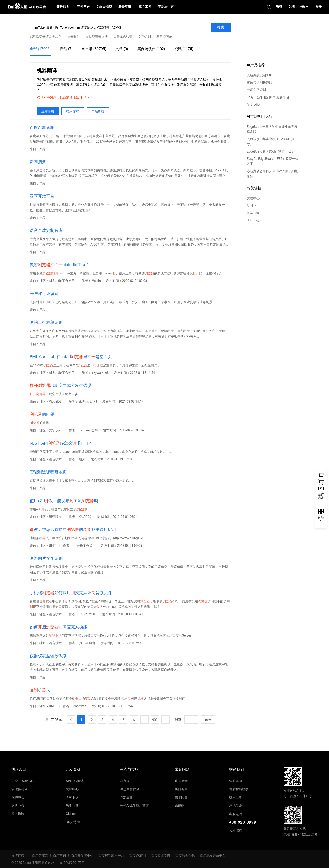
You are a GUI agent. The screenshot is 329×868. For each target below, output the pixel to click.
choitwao (80, 706)
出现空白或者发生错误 (61, 385)
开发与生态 (166, 7)
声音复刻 (74, 37)
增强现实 (56, 517)
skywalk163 (101, 373)
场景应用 (125, 7)
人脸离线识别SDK (259, 75)
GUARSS (85, 517)
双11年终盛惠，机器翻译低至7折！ (62, 97)
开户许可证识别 (44, 293)
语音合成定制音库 (46, 230)
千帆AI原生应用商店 (134, 806)
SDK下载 (253, 220)
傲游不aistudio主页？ (60, 265)
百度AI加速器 (42, 127)
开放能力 (63, 7)
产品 (42, 149)
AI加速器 (126, 797)
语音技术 (56, 459)
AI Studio (253, 104)
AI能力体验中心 (23, 781)
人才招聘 (236, 830)
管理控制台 (19, 789)
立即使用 (48, 111)
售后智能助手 (239, 789)
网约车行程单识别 (46, 322)
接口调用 (181, 789)
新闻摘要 (38, 162)
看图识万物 (164, 37)
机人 (40, 690)
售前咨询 (236, 781)
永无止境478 (88, 402)
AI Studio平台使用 (62, 281)
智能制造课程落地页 (48, 472)
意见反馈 (236, 806)
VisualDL (56, 402)
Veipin (97, 281)
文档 (291, 7)
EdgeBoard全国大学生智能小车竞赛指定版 (272, 129)
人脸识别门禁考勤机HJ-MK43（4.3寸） (272, 142)
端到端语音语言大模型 (46, 37)
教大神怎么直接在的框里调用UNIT (73, 529)
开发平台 (83, 7)
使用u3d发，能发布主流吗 (64, 501)
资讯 (279, 7)
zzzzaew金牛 (89, 430)
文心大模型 (104, 7)
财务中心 (18, 806)
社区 (42, 281)
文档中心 (253, 198)
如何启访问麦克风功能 (58, 627)
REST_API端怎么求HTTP (60, 443)
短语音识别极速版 (260, 83)
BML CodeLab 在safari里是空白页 (71, 357)
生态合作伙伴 (130, 789)
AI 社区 (252, 206)
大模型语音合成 (97, 37)
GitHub (71, 814)
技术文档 (73, 111)
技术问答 (181, 797)
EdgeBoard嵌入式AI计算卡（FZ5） (272, 151)
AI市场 (125, 781)
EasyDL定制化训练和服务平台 (268, 97)
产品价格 (98, 111)
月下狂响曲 (87, 643)
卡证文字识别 (256, 90)
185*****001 (88, 614)
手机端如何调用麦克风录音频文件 (71, 593)
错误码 (180, 806)
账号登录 (181, 781)
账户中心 (18, 797)
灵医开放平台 (42, 196)
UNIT (53, 546)
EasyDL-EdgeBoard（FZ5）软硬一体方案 (273, 161)
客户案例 (145, 7)
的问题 (42, 414)
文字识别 (144, 37)
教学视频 (253, 213)
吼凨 (83, 459)
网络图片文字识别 (46, 558)
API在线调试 (75, 781)
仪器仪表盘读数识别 (48, 656)
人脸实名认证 (123, 37)
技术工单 (236, 797)
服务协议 (18, 814)
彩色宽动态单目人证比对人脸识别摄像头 (272, 174)
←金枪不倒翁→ (85, 546)
